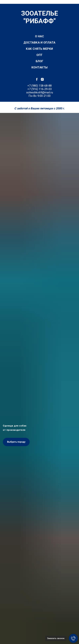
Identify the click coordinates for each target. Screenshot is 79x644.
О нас (40, 36)
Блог (40, 61)
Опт (39, 55)
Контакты (40, 67)
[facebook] (37, 79)
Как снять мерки (39, 49)
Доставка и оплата (39, 43)
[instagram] (42, 79)
